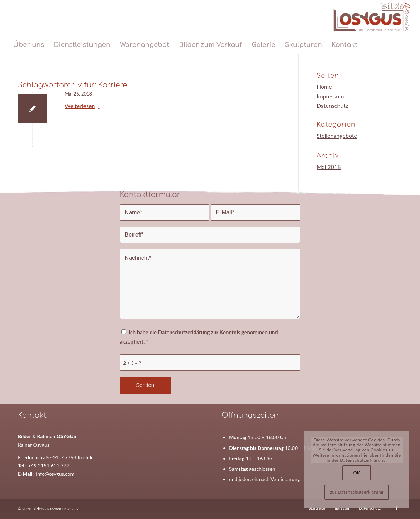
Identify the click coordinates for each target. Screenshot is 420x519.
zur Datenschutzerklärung (357, 492)
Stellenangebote (337, 135)
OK (357, 473)
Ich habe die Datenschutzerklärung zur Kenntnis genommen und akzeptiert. (199, 337)
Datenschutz (332, 105)
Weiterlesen (84, 106)
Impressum (330, 96)
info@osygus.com (55, 474)
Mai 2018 (329, 167)
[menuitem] (28, 45)
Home (324, 86)
